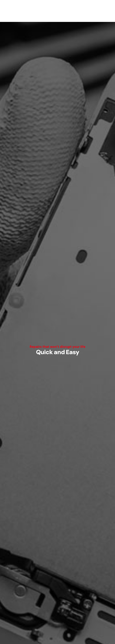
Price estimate (57, 360)
